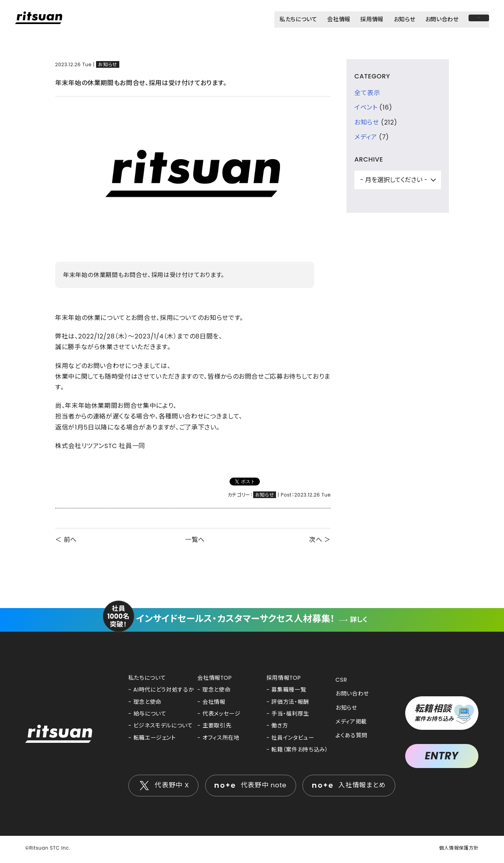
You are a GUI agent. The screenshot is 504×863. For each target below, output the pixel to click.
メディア (366, 137)
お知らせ (108, 64)
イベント (366, 107)
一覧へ (195, 540)
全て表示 (367, 93)
